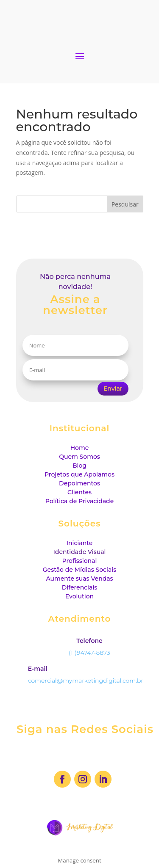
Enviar (113, 389)
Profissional (80, 561)
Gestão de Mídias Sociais (79, 570)
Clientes (79, 492)
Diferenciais (80, 587)
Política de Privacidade (79, 501)
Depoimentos (79, 483)
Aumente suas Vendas (79, 579)
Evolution (79, 596)
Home (80, 448)
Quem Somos (79, 457)
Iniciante (80, 543)
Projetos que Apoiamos (79, 474)
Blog (79, 466)
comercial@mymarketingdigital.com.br (86, 681)
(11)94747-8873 (89, 653)
